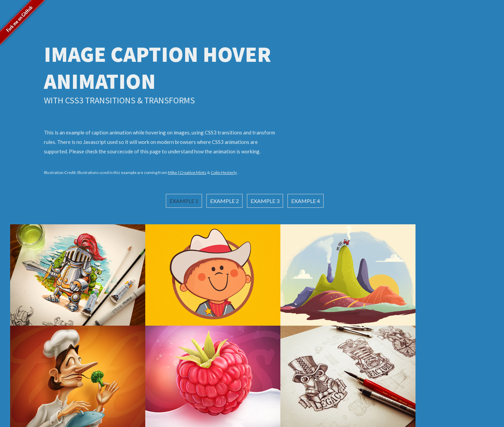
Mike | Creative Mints (187, 172)
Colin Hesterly (224, 172)
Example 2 (224, 201)
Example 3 (265, 201)
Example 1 (184, 201)
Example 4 (306, 201)
